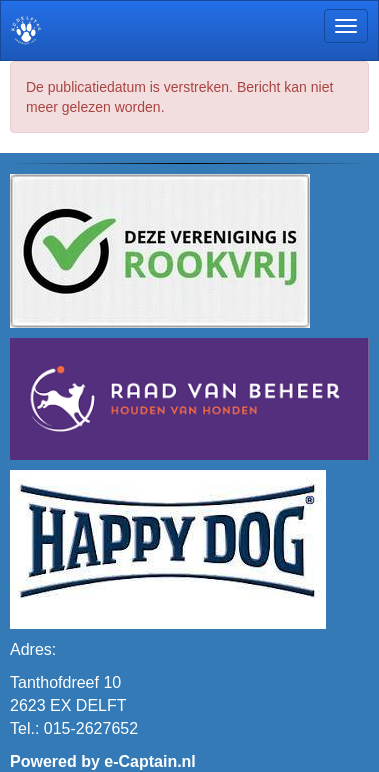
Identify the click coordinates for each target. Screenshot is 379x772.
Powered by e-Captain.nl (103, 761)
